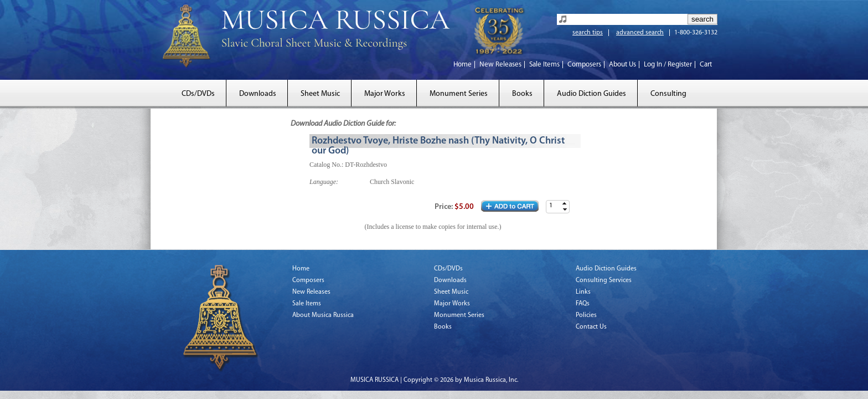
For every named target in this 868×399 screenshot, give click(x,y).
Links (583, 292)
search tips (588, 33)
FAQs (583, 304)
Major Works (385, 94)
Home (463, 65)
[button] (565, 204)
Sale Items (544, 65)
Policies (586, 315)
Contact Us (591, 327)
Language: (324, 182)
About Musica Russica (323, 315)
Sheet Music (320, 94)
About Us (622, 65)
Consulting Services (604, 280)
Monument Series (459, 94)
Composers (584, 65)
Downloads (258, 94)
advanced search (640, 33)
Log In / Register (668, 65)
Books (522, 94)
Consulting (668, 94)
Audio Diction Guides (591, 94)
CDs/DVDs (198, 94)
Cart (706, 65)
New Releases (500, 65)
